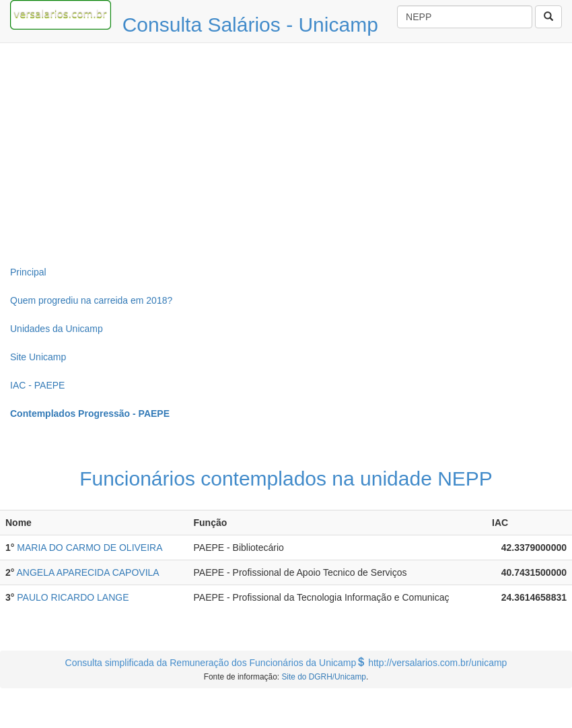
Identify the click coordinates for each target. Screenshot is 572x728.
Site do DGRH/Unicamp (324, 677)
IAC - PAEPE (37, 385)
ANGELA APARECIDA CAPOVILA (88, 572)
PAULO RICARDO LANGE (73, 597)
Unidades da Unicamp (57, 329)
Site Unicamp (38, 357)
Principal (28, 272)
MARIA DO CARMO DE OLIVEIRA (90, 548)
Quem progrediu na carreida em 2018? (91, 300)
